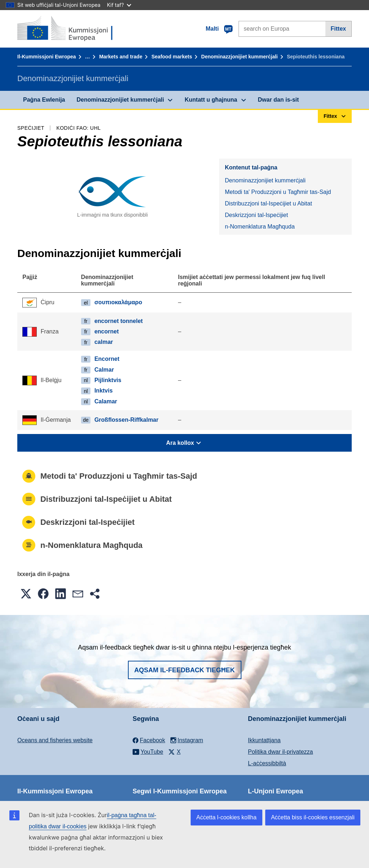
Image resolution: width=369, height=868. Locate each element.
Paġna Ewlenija (44, 100)
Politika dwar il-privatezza (281, 752)
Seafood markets (172, 57)
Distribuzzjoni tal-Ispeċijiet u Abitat (268, 203)
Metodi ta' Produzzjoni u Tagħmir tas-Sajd (278, 192)
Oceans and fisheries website (55, 740)
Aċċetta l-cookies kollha (226, 817)
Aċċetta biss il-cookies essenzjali (313, 817)
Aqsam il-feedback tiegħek (185, 670)
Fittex (339, 29)
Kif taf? (119, 5)
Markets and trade (121, 57)
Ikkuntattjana (264, 740)
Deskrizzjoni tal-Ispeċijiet (256, 215)
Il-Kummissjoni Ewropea (47, 57)
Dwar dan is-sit (279, 100)
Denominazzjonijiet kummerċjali (239, 57)
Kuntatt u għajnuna (211, 100)
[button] (26, 594)
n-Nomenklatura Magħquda (260, 227)
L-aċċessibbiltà (267, 763)
